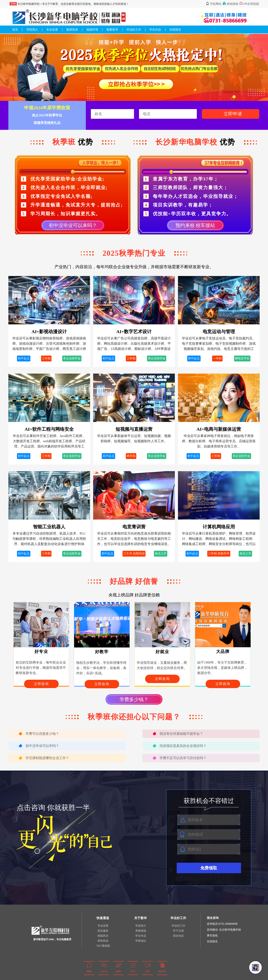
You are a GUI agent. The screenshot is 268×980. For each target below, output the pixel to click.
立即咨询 (41, 684)
